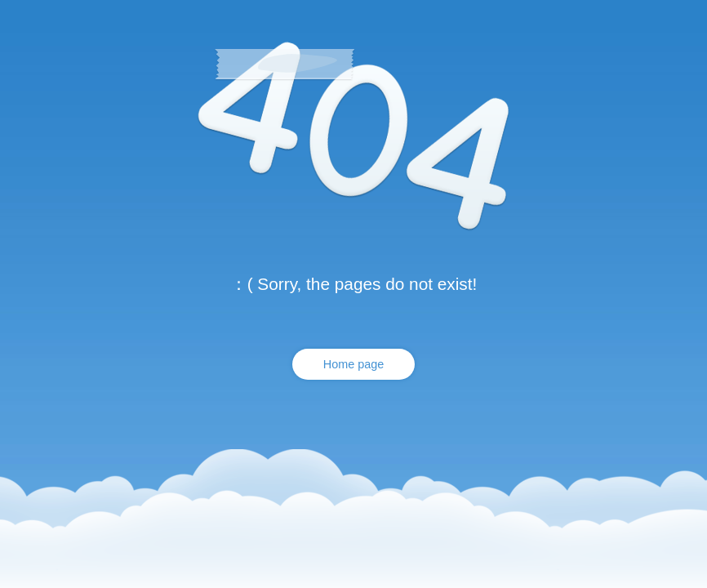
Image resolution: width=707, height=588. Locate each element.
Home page (353, 364)
